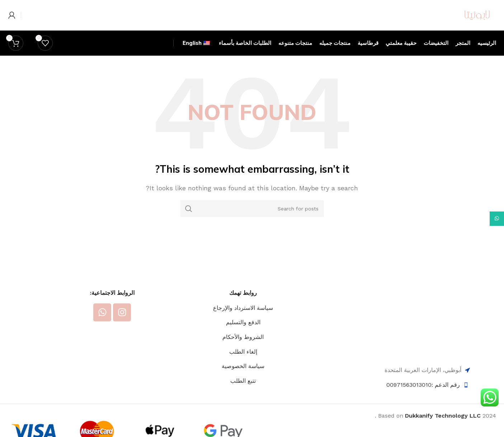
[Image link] (427, 341)
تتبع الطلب (243, 402)
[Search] (252, 230)
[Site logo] (462, 25)
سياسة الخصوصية (243, 387)
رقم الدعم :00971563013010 (423, 406)
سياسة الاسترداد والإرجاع (243, 329)
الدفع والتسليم (243, 344)
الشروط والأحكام (243, 358)
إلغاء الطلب (243, 373)
